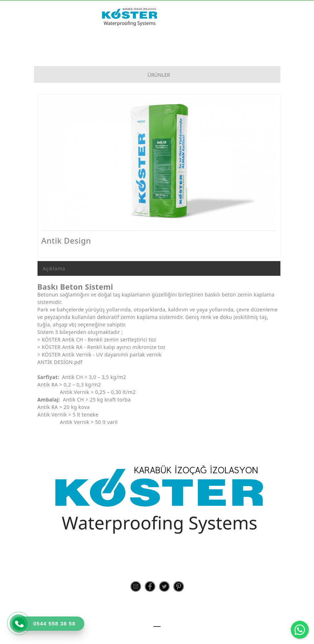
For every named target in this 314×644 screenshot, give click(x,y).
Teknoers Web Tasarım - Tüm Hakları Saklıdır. (157, 633)
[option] (159, 164)
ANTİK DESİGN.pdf (60, 362)
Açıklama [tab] (54, 268)
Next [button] (266, 168)
